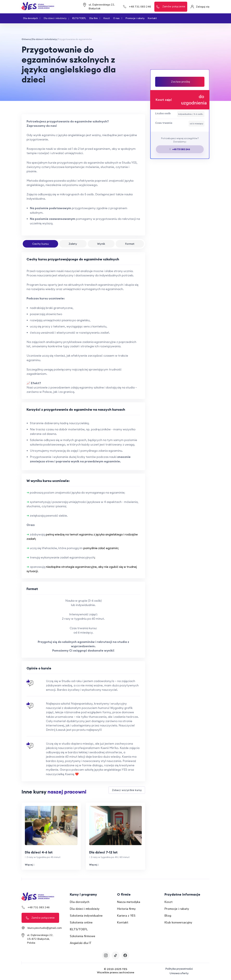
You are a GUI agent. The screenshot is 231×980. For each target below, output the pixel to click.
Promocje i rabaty (135, 18)
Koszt (107, 18)
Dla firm (95, 18)
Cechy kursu (41, 244)
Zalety (73, 244)
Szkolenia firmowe (83, 938)
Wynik (101, 244)
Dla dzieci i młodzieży (56, 18)
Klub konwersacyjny (178, 924)
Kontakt (152, 18)
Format (130, 244)
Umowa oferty (179, 974)
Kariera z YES (126, 917)
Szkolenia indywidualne (86, 917)
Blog (168, 917)
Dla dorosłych (32, 18)
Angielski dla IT (81, 944)
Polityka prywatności (179, 970)
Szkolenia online (81, 924)
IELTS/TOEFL (79, 18)
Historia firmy (126, 910)
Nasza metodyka (129, 903)
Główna (26, 39)
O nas (118, 18)
